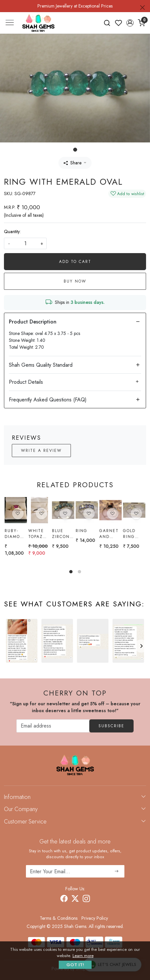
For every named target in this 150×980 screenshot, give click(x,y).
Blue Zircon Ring (61, 534)
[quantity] (25, 243)
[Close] (142, 8)
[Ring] (87, 510)
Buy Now (75, 281)
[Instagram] (86, 899)
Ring (81, 531)
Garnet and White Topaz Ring (109, 534)
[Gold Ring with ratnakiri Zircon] (134, 511)
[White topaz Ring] (39, 510)
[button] (130, 23)
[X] (75, 899)
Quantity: (12, 231)
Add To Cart (75, 262)
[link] (107, 23)
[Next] (141, 646)
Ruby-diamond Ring (16, 534)
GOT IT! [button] (75, 965)
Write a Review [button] (41, 451)
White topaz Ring (36, 534)
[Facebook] (64, 899)
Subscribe (111, 726)
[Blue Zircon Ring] (63, 510)
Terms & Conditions (59, 918)
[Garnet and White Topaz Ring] (111, 510)
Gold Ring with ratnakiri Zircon (134, 534)
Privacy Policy (95, 918)
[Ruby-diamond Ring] (16, 510)
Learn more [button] (83, 956)
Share (73, 163)
